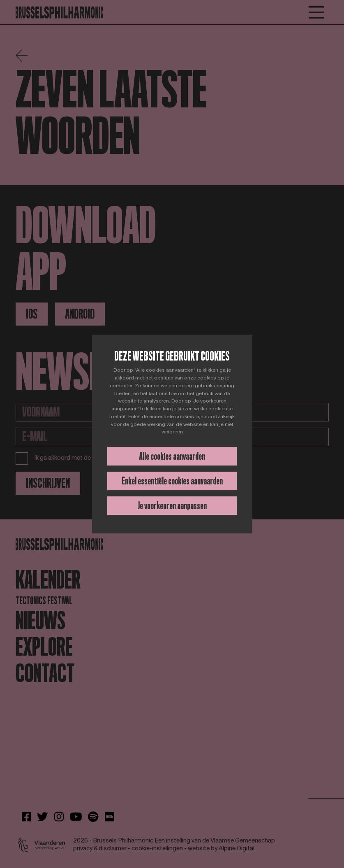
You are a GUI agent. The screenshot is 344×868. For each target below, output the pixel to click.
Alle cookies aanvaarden (172, 456)
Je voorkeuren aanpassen (172, 506)
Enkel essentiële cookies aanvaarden (172, 481)
